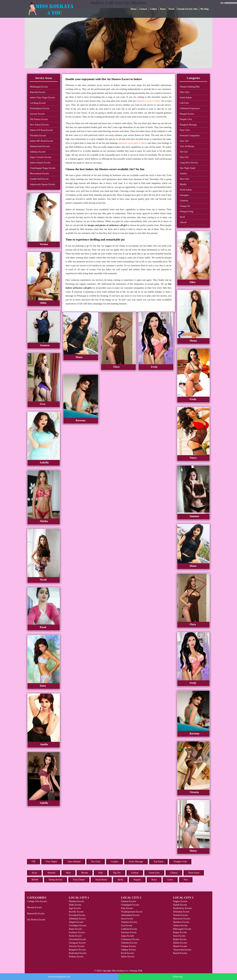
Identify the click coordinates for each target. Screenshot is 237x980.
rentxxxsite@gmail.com (59, 977)
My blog (204, 9)
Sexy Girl (184, 141)
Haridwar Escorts (181, 922)
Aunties (183, 173)
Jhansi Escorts (75, 929)
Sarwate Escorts (37, 114)
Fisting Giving (186, 211)
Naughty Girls (180, 862)
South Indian (186, 98)
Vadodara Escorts (129, 922)
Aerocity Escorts (77, 946)
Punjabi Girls (186, 119)
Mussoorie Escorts (182, 919)
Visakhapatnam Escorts (132, 912)
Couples (115, 862)
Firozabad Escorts (77, 915)
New (186, 880)
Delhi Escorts (75, 905)
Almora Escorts (180, 926)
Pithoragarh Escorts (182, 929)
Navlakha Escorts (38, 136)
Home (134, 9)
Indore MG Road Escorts (41, 141)
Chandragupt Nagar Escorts (43, 168)
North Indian (186, 190)
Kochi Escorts (127, 953)
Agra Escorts (75, 908)
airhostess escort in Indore (149, 101)
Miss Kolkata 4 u (120, 971)
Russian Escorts (34, 907)
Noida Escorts (75, 936)
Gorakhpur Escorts (77, 926)
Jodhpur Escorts (128, 950)
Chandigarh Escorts (130, 905)
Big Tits (117, 873)
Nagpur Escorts (180, 901)
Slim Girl (184, 157)
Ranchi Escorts (180, 953)
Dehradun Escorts (181, 912)
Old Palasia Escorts (39, 119)
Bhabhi (183, 184)
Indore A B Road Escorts (41, 130)
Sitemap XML (136, 971)
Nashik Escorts (180, 905)
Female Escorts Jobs (188, 9)
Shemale (52, 873)
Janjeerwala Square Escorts (43, 184)
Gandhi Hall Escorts (39, 179)
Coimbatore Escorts (130, 939)
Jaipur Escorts (127, 936)
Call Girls (184, 103)
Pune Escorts (127, 908)
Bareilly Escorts (76, 912)
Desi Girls (184, 179)
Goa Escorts (127, 926)
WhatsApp (178, 977)
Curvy (170, 880)
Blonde (85, 873)
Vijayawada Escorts (182, 950)
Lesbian (135, 873)
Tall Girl (184, 152)
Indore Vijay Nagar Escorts (42, 98)
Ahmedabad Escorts (130, 915)
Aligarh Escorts (76, 922)
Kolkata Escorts (76, 957)
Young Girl (185, 206)
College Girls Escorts (37, 901)
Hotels (171, 9)
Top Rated (158, 862)
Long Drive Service (189, 163)
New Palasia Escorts (39, 125)
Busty (154, 880)
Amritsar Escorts (129, 932)
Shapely (137, 880)
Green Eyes (154, 873)
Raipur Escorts (180, 932)
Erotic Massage (136, 862)
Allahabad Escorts (77, 919)
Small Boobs (101, 880)
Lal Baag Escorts (38, 103)
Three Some (194, 873)
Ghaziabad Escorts (77, 939)
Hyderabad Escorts (78, 953)
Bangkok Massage (188, 125)
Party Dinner (79, 880)
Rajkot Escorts (180, 939)
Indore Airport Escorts (40, 163)
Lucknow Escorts (77, 932)
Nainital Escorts (181, 915)
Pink (101, 873)
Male (68, 873)
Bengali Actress (187, 114)
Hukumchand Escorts (40, 146)
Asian (34, 873)
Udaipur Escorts (128, 946)
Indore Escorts (128, 957)
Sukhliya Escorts (38, 152)
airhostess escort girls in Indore (133, 143)
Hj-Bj (120, 880)
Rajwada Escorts (38, 92)
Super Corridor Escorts (41, 157)
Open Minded (74, 862)
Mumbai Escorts (76, 901)
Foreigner (184, 195)
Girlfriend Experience (190, 108)
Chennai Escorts (128, 901)
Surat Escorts (127, 919)
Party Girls (185, 130)
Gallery (154, 9)
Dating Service (56, 880)
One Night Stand (187, 168)
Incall (182, 217)
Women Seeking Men (190, 87)
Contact (143, 9)
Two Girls (96, 862)
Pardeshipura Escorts (40, 108)
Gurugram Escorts (77, 943)
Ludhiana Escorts (129, 929)
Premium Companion (190, 136)
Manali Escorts (180, 946)
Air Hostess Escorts (36, 920)
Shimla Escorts (180, 943)
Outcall (183, 222)
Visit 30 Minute (187, 146)
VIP (33, 862)
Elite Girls (184, 92)
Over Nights (52, 862)
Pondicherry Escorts (182, 908)
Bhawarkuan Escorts (39, 173)
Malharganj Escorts (39, 87)
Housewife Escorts (36, 914)
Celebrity (184, 201)
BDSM (35, 880)
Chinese (174, 873)
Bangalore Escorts (77, 950)
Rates (163, 9)
